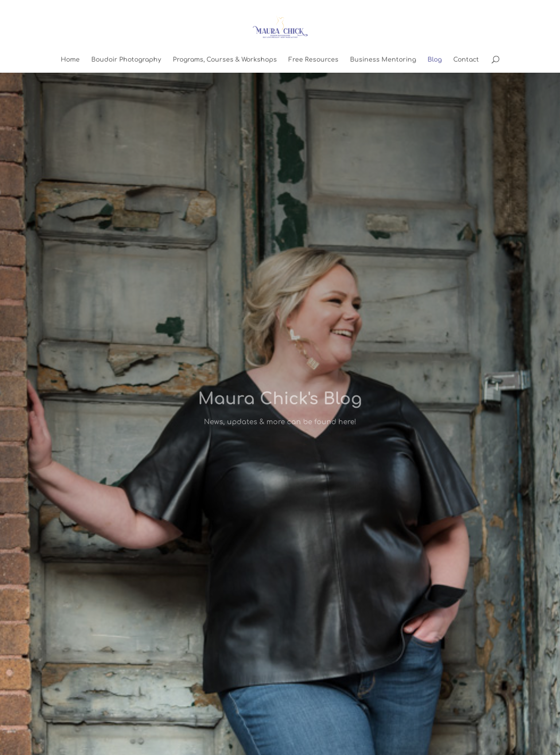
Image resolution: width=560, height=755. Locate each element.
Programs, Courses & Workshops (225, 60)
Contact (466, 60)
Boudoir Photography (126, 60)
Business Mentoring (383, 60)
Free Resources (313, 60)
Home (70, 60)
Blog (435, 60)
